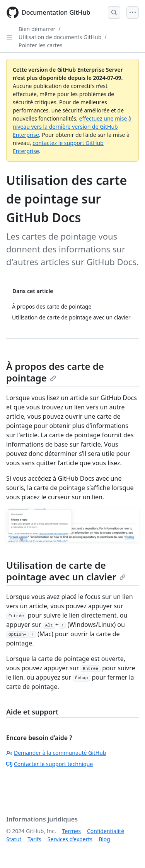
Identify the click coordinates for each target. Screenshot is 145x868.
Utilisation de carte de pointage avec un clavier (66, 571)
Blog (104, 839)
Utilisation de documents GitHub (60, 37)
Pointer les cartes (40, 45)
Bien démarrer (37, 29)
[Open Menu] (133, 12)
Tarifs (34, 839)
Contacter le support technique (49, 764)
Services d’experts (70, 839)
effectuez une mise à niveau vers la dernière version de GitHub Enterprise (72, 127)
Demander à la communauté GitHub (56, 753)
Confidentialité (106, 831)
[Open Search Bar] (114, 12)
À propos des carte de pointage (55, 372)
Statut (14, 839)
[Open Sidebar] (9, 37)
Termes (72, 831)
